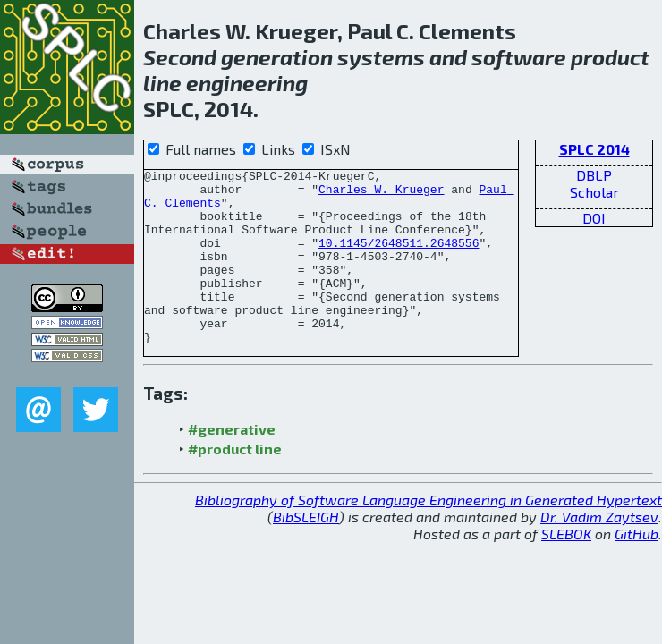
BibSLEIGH (306, 551)
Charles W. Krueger (381, 194)
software (519, 57)
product (610, 57)
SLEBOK (566, 568)
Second (180, 57)
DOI (594, 218)
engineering (247, 83)
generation (277, 57)
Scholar (594, 192)
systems (381, 57)
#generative (232, 464)
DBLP (594, 175)
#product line (235, 483)
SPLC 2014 (594, 149)
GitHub (637, 568)
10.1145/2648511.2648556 (399, 258)
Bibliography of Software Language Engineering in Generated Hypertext (429, 534)
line (162, 83)
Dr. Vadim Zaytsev (599, 551)
